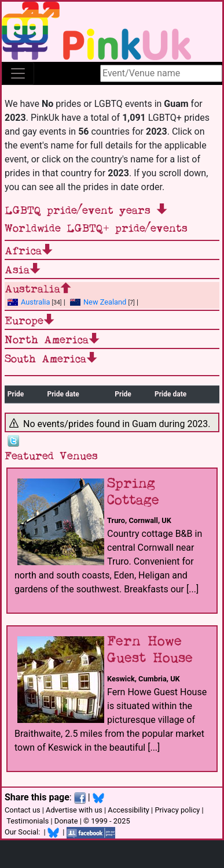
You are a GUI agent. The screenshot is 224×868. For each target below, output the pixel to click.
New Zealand (98, 302)
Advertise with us (74, 810)
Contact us (23, 810)
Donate (66, 821)
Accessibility (128, 810)
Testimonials (27, 821)
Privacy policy (177, 810)
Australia (29, 302)
